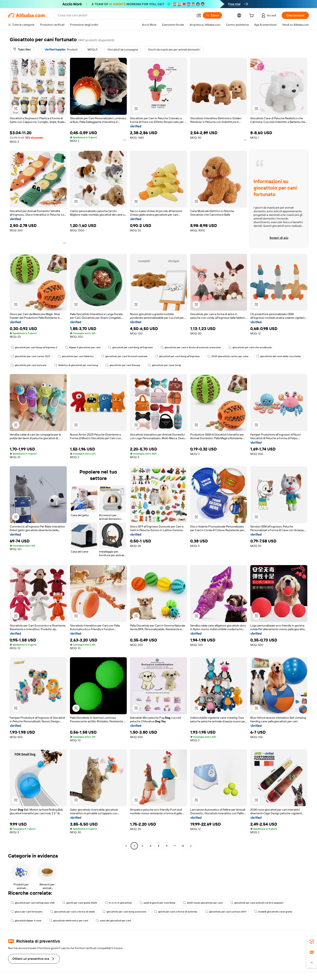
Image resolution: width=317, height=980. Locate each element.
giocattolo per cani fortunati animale (124, 356)
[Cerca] (212, 15)
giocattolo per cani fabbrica (76, 356)
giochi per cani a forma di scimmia (176, 912)
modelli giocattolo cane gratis (273, 912)
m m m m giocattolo (118, 903)
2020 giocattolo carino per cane (228, 356)
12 (183, 846)
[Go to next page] (191, 846)
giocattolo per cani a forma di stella (72, 912)
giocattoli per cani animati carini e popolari (257, 903)
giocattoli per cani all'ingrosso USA (33, 903)
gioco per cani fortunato (27, 912)
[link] (312, 942)
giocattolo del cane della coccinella (278, 356)
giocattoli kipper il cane (26, 921)
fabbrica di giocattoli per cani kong (76, 365)
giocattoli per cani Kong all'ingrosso (130, 347)
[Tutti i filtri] (22, 50)
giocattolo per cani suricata (29, 365)
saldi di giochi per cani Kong (157, 903)
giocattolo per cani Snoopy (123, 365)
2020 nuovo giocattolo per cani (203, 903)
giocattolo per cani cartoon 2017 (226, 912)
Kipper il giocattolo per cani (83, 347)
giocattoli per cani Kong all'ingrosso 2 (34, 347)
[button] (199, 15)
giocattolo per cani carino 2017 (30, 356)
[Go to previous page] (126, 846)
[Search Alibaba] (125, 15)
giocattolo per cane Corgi (164, 365)
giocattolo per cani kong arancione (124, 912)
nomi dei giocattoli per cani (113, 921)
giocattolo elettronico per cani (69, 921)
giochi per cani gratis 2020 (80, 903)
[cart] (252, 16)
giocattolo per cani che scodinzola (250, 347)
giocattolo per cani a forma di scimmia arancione (191, 347)
